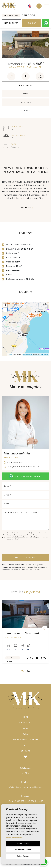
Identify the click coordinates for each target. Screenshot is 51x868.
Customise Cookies (23, 850)
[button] (26, 76)
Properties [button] (26, 723)
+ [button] (5, 306)
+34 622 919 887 (13, 463)
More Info (26, 208)
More (26, 728)
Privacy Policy (32, 535)
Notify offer (11, 23)
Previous (4, 44)
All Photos (26, 85)
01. (23, 671)
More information (14, 838)
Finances (26, 102)
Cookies (9, 864)
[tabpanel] (26, 632)
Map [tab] (26, 94)
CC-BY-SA (45, 354)
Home (26, 717)
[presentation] (16, 547)
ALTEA (26, 773)
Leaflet (10, 354)
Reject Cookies (23, 856)
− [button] (5, 310)
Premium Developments (26, 740)
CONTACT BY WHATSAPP (25, 476)
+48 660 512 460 (35, 801)
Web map (18, 864)
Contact (26, 751)
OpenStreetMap (27, 354)
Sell (26, 745)
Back (25, 111)
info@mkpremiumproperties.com (22, 467)
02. (28, 671)
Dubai (25, 734)
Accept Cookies (23, 844)
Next (47, 44)
